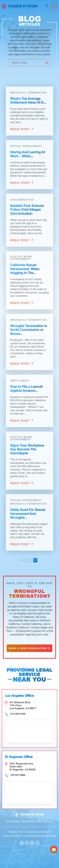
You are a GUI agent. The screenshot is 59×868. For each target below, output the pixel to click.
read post (22, 129)
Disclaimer (42, 836)
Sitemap (52, 836)
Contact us (48, 821)
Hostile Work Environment (21, 258)
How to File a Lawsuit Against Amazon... (26, 389)
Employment (20, 381)
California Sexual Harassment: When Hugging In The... (25, 269)
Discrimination (22, 200)
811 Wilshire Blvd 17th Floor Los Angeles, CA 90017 (23, 705)
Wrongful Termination (29, 93)
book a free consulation (30, 648)
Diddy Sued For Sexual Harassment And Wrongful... (28, 514)
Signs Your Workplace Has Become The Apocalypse (27, 449)
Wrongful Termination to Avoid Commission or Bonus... (29, 330)
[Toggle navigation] (54, 6)
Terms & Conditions (26, 836)
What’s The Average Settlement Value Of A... (28, 101)
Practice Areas (13, 821)
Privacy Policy (9, 836)
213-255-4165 (18, 714)
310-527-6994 (18, 775)
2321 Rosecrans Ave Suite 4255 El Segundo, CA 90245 (23, 767)
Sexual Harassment (26, 146)
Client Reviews (29, 821)
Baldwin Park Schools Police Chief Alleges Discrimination (27, 210)
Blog (39, 821)
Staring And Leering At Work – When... (28, 154)
